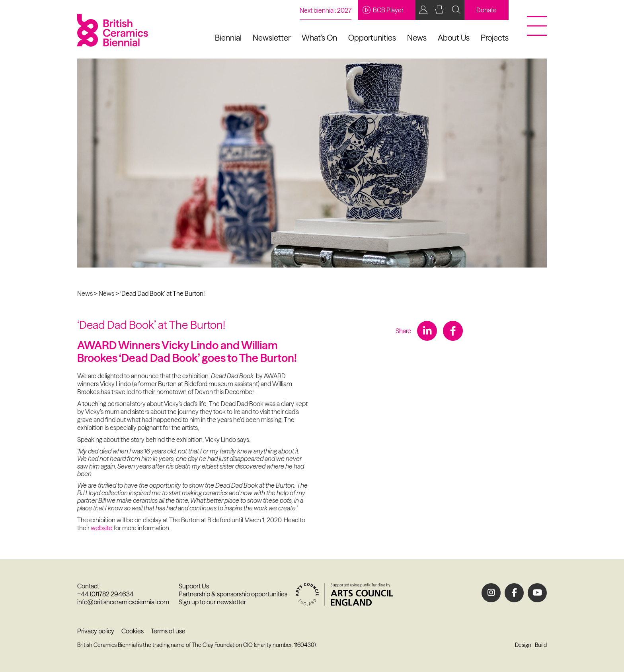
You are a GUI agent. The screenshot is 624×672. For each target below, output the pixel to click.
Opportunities (372, 38)
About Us (454, 38)
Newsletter (272, 38)
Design (523, 645)
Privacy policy (96, 631)
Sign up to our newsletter (212, 602)
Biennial (228, 38)
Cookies (133, 631)
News (417, 38)
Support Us (194, 586)
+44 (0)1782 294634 (105, 594)
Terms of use (168, 631)
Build (541, 645)
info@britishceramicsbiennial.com (123, 602)
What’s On (319, 38)
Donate (487, 10)
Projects (495, 38)
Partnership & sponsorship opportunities (233, 594)
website (101, 528)
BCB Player (383, 10)
